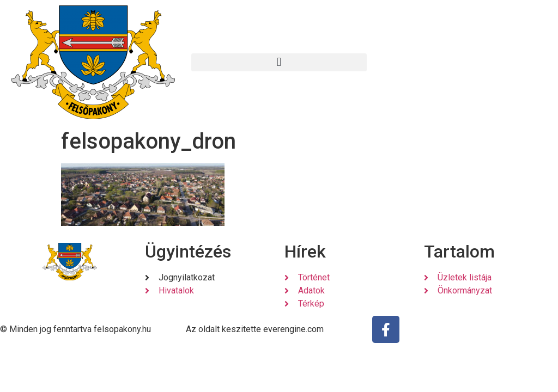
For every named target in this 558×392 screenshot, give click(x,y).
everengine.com (293, 329)
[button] (279, 62)
